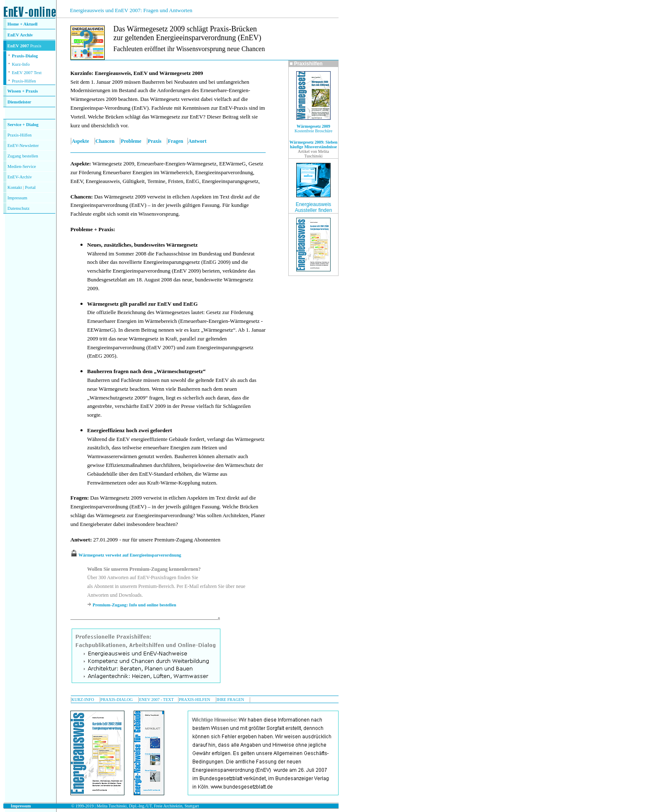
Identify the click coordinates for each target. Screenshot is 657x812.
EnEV (14, 35)
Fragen (175, 141)
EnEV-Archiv (20, 177)
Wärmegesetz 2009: (307, 142)
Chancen (105, 141)
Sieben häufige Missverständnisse (314, 144)
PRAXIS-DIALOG (117, 700)
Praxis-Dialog (25, 56)
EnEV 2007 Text (27, 73)
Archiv (27, 35)
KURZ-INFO (83, 700)
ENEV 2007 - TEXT (156, 700)
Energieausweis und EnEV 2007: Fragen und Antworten (131, 10)
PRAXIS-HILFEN (194, 700)
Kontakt (15, 187)
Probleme (131, 141)
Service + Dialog (23, 125)
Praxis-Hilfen (24, 81)
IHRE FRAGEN (230, 700)
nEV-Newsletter (24, 146)
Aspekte (80, 141)
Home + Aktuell (23, 24)
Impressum (17, 198)
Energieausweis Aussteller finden (314, 207)
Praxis (155, 141)
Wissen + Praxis (23, 91)
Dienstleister (19, 102)
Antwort (197, 141)
